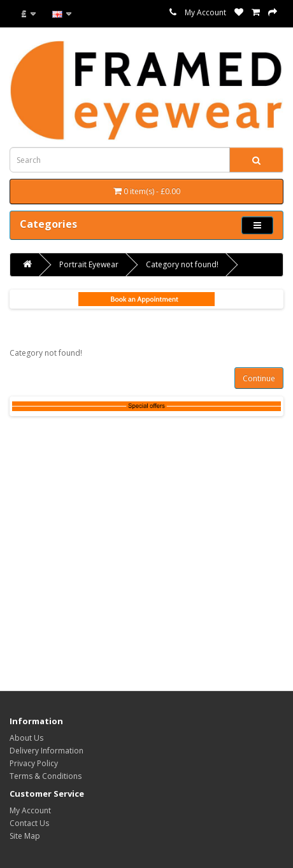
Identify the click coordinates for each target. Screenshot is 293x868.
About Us (26, 738)
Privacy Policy (34, 763)
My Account (205, 12)
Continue (259, 378)
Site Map (25, 836)
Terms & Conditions (46, 776)
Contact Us (29, 823)
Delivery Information (46, 751)
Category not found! (182, 264)
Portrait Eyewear (89, 264)
